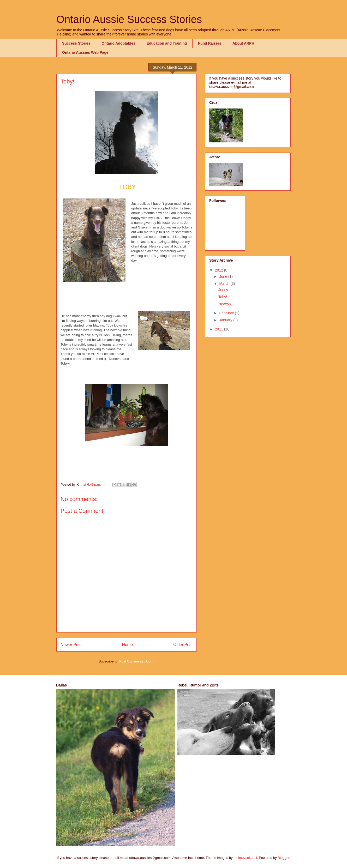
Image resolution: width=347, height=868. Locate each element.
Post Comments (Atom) (137, 661)
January (226, 320)
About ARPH (243, 43)
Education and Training (167, 43)
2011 (220, 329)
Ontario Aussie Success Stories (129, 19)
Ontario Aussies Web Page (85, 52)
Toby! (223, 297)
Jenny (223, 290)
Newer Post (71, 645)
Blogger (283, 858)
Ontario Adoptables (118, 43)
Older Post (183, 645)
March (225, 284)
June (224, 276)
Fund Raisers (210, 43)
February (227, 313)
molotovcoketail (245, 858)
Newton (225, 304)
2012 (220, 270)
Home (128, 645)
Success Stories (76, 43)
